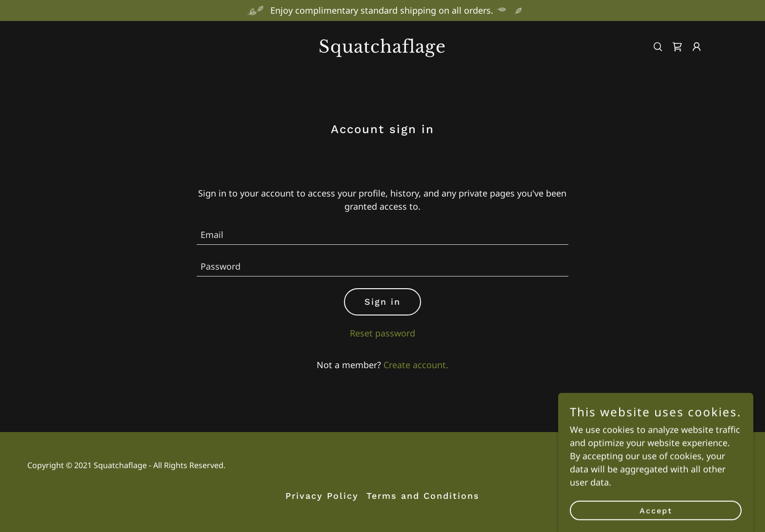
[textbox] (383, 235)
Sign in (382, 302)
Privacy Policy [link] (322, 496)
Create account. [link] (416, 365)
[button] (697, 47)
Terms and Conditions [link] (423, 496)
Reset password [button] (382, 333)
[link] (383, 49)
